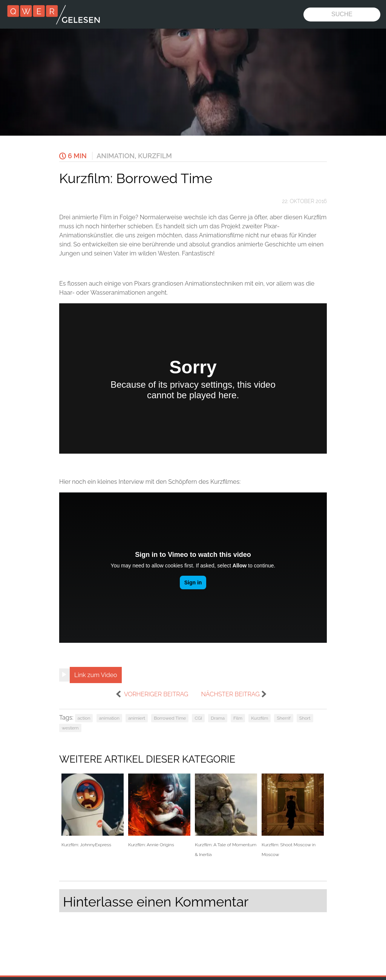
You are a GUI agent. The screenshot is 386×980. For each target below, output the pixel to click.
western (70, 728)
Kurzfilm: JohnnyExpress (93, 811)
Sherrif (283, 718)
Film (238, 718)
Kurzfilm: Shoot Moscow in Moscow (293, 815)
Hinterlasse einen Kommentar (156, 902)
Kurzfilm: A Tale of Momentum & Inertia (226, 815)
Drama (218, 718)
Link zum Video (96, 675)
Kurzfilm (155, 156)
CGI (198, 718)
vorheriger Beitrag (156, 694)
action (84, 718)
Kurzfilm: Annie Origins (159, 811)
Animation (116, 156)
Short (305, 718)
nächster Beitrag (230, 694)
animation (109, 718)
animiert (137, 718)
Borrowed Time (170, 718)
